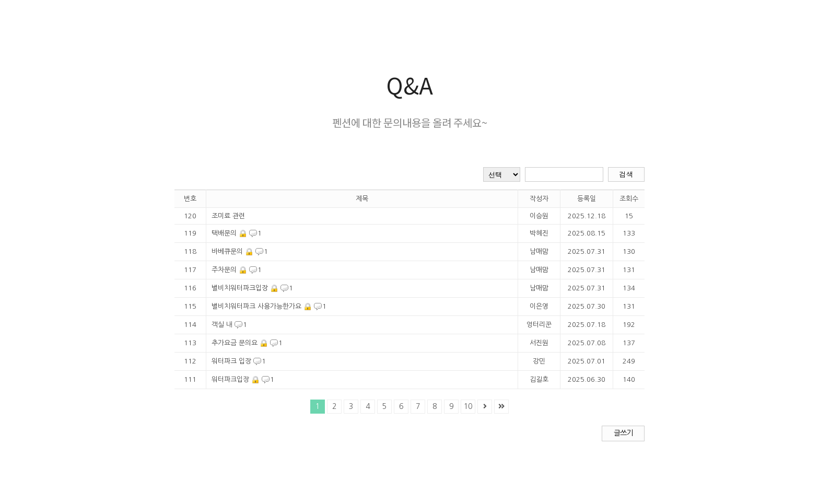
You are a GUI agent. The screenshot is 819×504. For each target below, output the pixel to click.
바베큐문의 (227, 251)
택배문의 (224, 233)
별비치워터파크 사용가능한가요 (256, 306)
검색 (626, 174)
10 (468, 406)
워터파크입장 (230, 379)
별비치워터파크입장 (240, 288)
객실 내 (222, 325)
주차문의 (224, 270)
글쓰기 (623, 433)
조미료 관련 (228, 216)
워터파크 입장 (231, 361)
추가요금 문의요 (235, 343)
